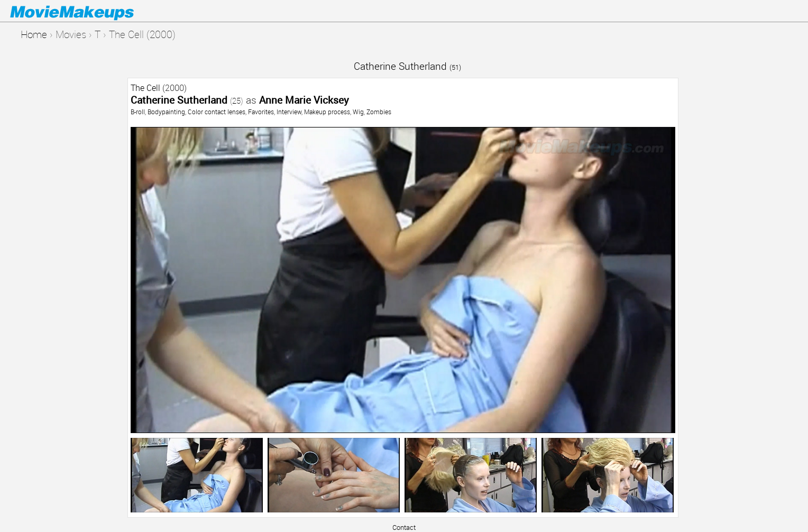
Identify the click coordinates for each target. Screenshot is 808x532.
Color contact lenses (217, 112)
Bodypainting (166, 112)
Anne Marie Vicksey (304, 100)
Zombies (379, 112)
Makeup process (327, 112)
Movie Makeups (87, 11)
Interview (289, 112)
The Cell (145, 88)
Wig (358, 112)
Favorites (261, 112)
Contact (404, 527)
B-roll (138, 112)
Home (34, 34)
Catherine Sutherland (407, 66)
